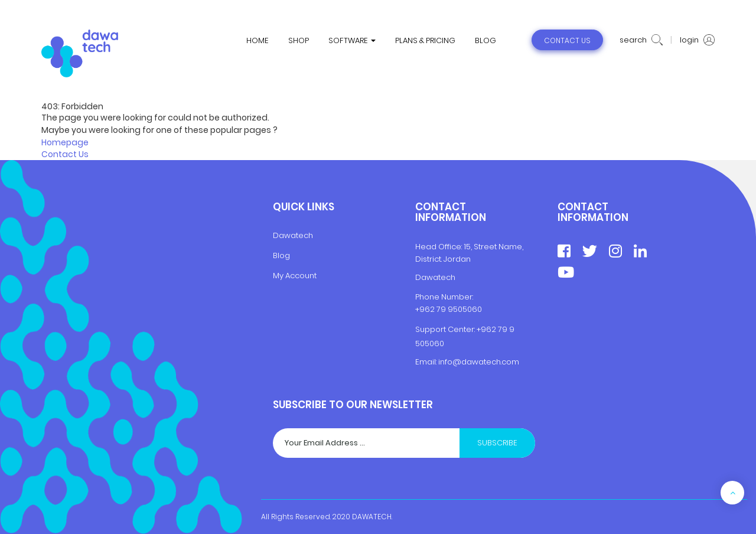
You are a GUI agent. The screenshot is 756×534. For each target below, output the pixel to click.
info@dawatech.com (479, 362)
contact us (567, 40)
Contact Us (65, 154)
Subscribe (497, 443)
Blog (281, 255)
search (641, 40)
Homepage (65, 142)
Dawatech (293, 235)
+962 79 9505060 (449, 309)
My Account (295, 276)
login (697, 40)
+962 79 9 (496, 329)
